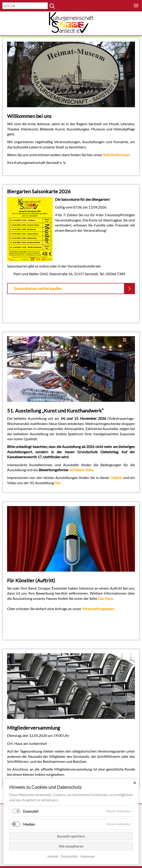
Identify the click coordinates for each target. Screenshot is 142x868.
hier (58, 483)
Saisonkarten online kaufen (38, 288)
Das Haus (105, 598)
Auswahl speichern (71, 836)
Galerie (116, 477)
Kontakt (53, 856)
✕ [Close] (135, 783)
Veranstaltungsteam (98, 609)
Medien (29, 824)
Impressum (88, 856)
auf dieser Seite (81, 470)
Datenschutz (69, 856)
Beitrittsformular (116, 155)
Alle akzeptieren (71, 846)
